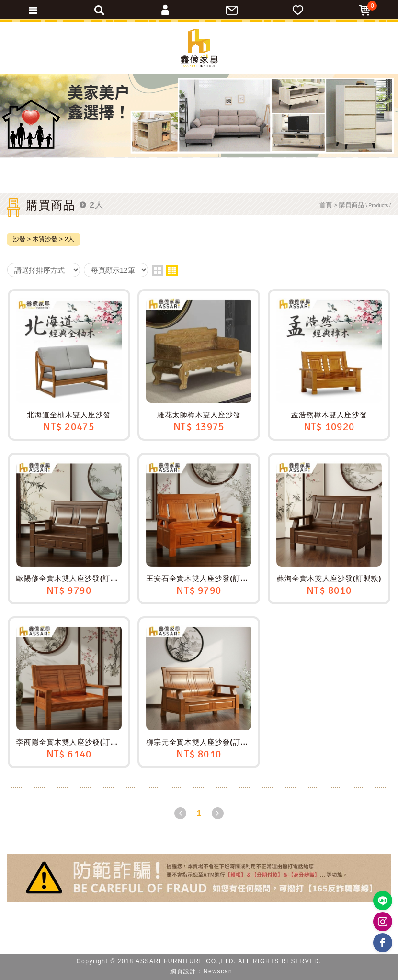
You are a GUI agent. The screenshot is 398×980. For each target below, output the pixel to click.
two (158, 270)
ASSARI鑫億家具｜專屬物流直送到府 (199, 48)
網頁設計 (183, 971)
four (172, 270)
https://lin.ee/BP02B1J (383, 901)
